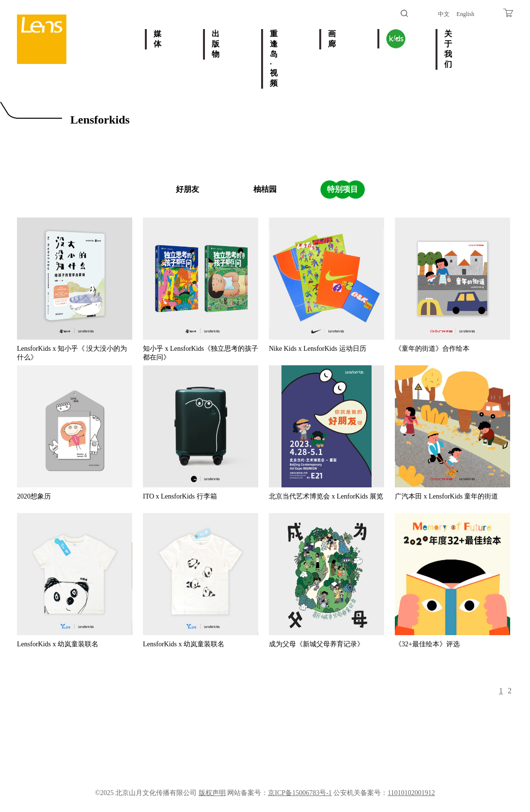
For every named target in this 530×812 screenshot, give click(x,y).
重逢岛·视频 (274, 58)
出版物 (216, 44)
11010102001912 (411, 793)
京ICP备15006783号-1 (300, 793)
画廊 (332, 39)
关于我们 (448, 49)
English (465, 14)
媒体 (157, 39)
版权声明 (212, 793)
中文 (444, 14)
